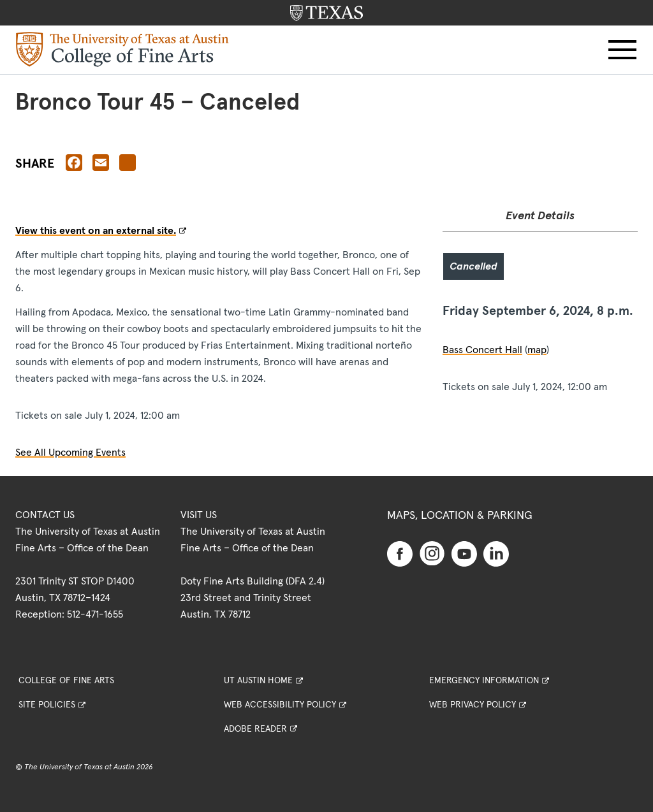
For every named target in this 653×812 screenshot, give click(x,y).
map (537, 350)
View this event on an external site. (96, 231)
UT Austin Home (258, 681)
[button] (622, 50)
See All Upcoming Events (70, 453)
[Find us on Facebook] (400, 553)
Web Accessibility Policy (280, 705)
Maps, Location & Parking (460, 516)
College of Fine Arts (66, 681)
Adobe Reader (255, 729)
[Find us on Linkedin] (496, 553)
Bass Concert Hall (482, 350)
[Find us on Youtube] (464, 553)
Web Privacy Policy (473, 705)
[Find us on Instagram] (432, 553)
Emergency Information (484, 681)
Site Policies (47, 705)
